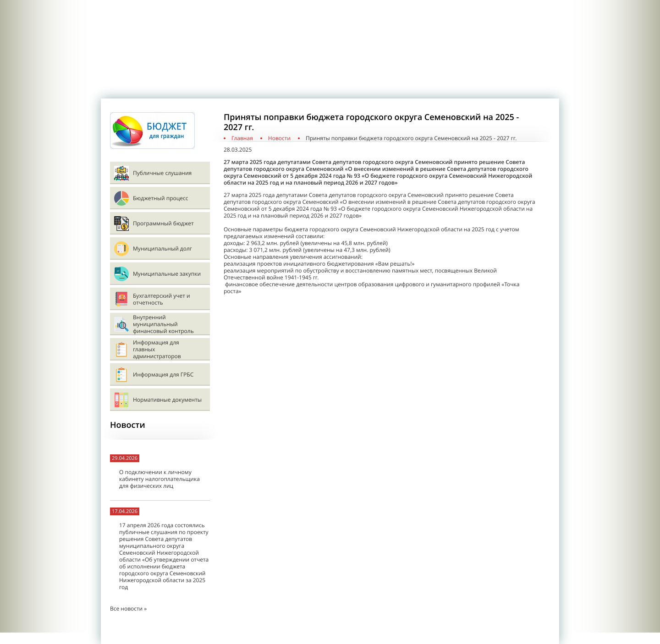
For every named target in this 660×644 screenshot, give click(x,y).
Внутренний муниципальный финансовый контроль (163, 324)
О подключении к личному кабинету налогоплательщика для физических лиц (159, 479)
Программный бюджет (163, 223)
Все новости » (128, 609)
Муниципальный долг (162, 248)
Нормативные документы (167, 400)
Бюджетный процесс (160, 198)
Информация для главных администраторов (157, 349)
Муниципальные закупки (167, 274)
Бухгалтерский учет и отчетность (162, 299)
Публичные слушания (162, 173)
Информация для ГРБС (163, 374)
